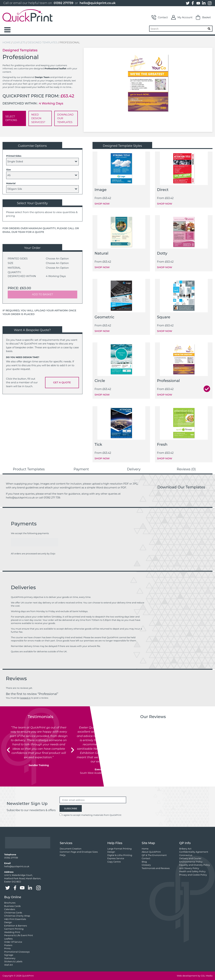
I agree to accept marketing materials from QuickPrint (92, 815)
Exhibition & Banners (16, 926)
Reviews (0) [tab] (186, 469)
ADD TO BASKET (42, 294)
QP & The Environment (154, 855)
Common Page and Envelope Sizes (79, 852)
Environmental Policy (191, 862)
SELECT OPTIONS (11, 118)
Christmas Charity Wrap (17, 916)
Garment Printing (14, 929)
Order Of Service (13, 942)
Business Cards (12, 906)
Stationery (10, 958)
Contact (160, 17)
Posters (8, 945)
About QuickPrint (151, 852)
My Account (182, 17)
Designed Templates (43, 42)
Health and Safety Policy (192, 871)
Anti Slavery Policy (189, 868)
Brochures (10, 903)
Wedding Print (12, 932)
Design (111, 852)
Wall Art (9, 965)
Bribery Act (185, 849)
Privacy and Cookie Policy (193, 875)
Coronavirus (186, 855)
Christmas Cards (13, 913)
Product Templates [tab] (29, 469)
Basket (203, 17)
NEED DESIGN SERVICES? (38, 118)
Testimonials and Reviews (156, 868)
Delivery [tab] (134, 469)
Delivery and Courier (190, 858)
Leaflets (19, 42)
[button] (8, 750)
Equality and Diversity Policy (195, 865)
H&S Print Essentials (15, 919)
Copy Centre (114, 862)
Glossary (146, 865)
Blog (144, 862)
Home (7, 42)
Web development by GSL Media (195, 976)
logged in (25, 698)
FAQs (63, 855)
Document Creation (70, 849)
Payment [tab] (81, 469)
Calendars (10, 909)
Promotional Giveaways (17, 952)
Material (11, 183)
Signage (9, 955)
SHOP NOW (102, 204)
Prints (7, 948)
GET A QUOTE (62, 382)
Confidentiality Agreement (194, 852)
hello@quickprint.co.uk (98, 3)
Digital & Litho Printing (120, 855)
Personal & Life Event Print (19, 935)
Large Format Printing (119, 849)
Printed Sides (14, 156)
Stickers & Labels (13, 961)
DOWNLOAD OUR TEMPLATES (65, 118)
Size (8, 170)
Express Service (116, 858)
